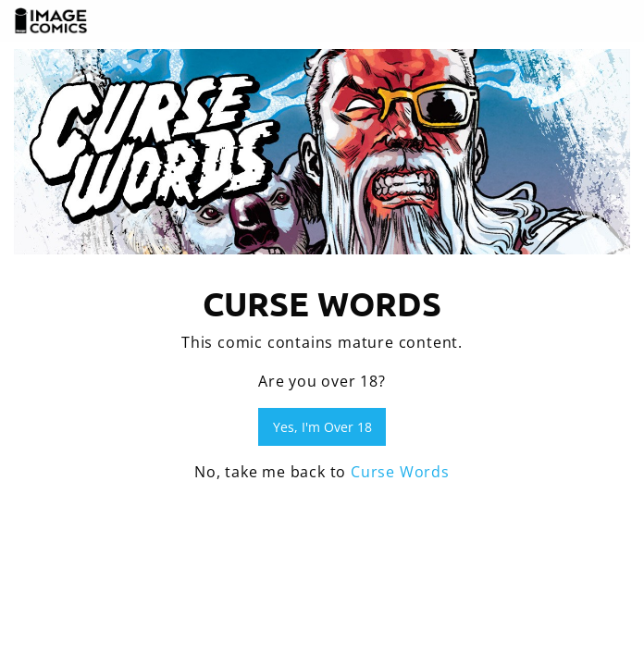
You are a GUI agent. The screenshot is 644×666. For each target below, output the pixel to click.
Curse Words (400, 472)
